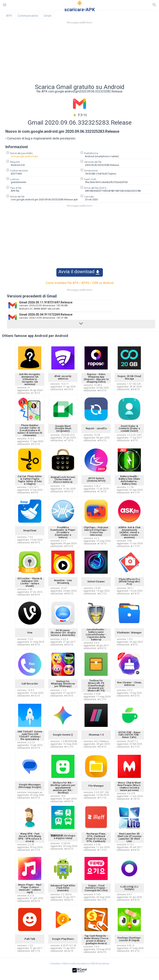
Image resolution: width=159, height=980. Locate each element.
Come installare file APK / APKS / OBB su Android (80, 283)
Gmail (48, 16)
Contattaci (56, 964)
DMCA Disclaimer (100, 964)
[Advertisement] (79, 55)
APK (9, 16)
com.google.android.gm (24, 156)
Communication (28, 16)
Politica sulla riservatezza (76, 964)
